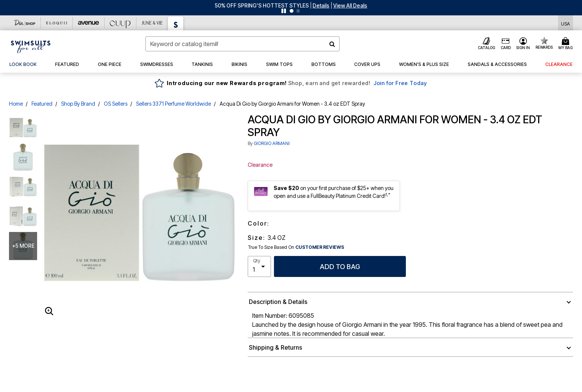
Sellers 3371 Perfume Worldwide (174, 104)
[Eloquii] (57, 23)
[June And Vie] (152, 23)
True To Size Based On (296, 247)
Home (16, 104)
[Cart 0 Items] (567, 44)
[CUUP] (120, 23)
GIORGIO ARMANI (272, 143)
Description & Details (278, 302)
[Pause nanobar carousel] (284, 11)
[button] (321, 5)
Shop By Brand (78, 104)
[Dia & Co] (25, 23)
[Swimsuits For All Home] (31, 46)
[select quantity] (259, 266)
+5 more (23, 246)
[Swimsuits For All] (176, 23)
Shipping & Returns (275, 347)
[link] (23, 64)
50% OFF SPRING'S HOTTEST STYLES (262, 5)
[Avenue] (89, 23)
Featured (42, 104)
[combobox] (242, 44)
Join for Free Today (400, 83)
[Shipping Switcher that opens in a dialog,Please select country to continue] (566, 23)
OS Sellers (116, 104)
